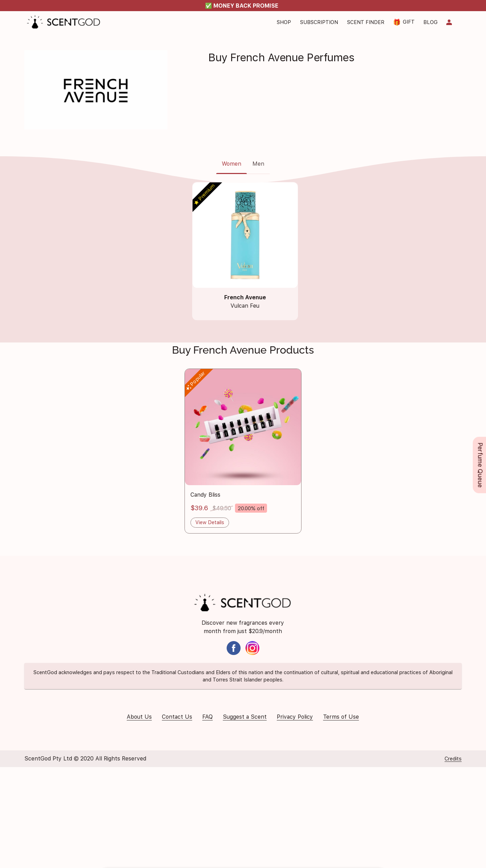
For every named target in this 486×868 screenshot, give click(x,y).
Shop (284, 22)
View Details (210, 522)
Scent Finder (366, 22)
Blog (430, 22)
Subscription (319, 22)
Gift (404, 22)
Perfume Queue (480, 465)
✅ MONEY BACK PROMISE (242, 6)
